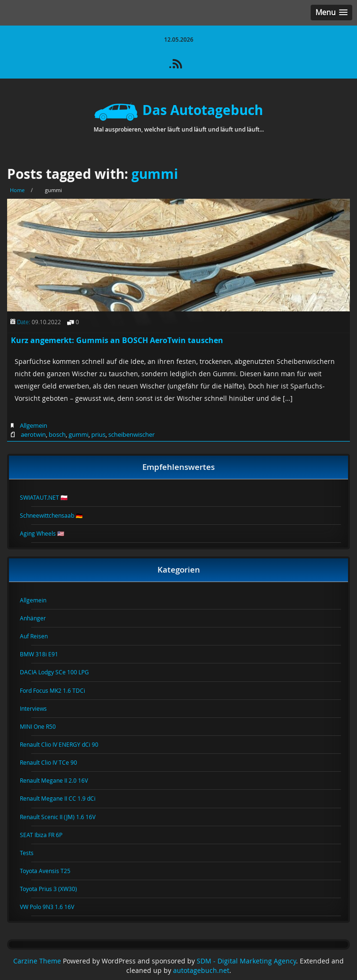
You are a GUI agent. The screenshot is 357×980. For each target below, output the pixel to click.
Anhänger (39, 618)
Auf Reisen (39, 636)
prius (98, 434)
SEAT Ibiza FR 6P (47, 835)
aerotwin (33, 434)
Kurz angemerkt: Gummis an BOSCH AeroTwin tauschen (117, 340)
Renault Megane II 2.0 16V (60, 780)
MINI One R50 (44, 726)
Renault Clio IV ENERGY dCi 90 (65, 744)
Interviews (39, 708)
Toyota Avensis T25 (51, 871)
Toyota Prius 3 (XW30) (54, 889)
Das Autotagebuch (179, 110)
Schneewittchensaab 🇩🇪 (57, 515)
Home (17, 190)
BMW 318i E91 (45, 654)
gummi (155, 174)
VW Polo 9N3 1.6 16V (53, 907)
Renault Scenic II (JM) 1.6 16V (63, 817)
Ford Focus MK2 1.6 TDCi (58, 690)
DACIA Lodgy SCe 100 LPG (60, 672)
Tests (32, 853)
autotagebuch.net (201, 971)
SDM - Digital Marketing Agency (246, 961)
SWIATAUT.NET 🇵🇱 (49, 497)
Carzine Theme (37, 961)
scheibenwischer (131, 434)
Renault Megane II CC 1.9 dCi (63, 798)
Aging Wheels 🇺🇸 (48, 533)
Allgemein (34, 425)
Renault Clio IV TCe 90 (54, 762)
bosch (57, 434)
